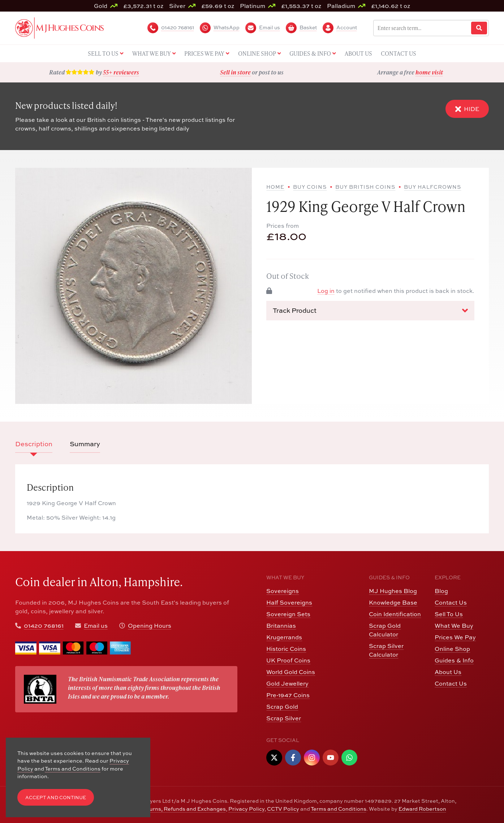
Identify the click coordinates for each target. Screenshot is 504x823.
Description (34, 444)
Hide (467, 109)
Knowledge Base (393, 602)
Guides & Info (454, 660)
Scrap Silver (284, 718)
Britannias (281, 626)
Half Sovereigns (289, 602)
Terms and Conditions (339, 809)
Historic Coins (286, 649)
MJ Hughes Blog (393, 591)
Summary (85, 444)
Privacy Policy (246, 809)
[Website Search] (479, 28)
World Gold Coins (291, 672)
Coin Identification (395, 614)
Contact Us (451, 602)
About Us (448, 672)
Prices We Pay (455, 637)
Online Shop (452, 649)
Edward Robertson (422, 809)
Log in (326, 291)
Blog (441, 591)
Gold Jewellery (287, 683)
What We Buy (454, 626)
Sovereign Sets (288, 614)
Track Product (370, 311)
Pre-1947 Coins (288, 695)
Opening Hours (150, 626)
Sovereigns (283, 591)
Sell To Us (449, 614)
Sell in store (235, 72)
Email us (96, 626)
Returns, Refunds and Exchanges (183, 809)
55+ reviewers (121, 72)
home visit (429, 72)
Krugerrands (284, 637)
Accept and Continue (56, 798)
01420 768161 (44, 626)
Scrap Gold (282, 707)
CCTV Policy (283, 809)
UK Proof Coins (288, 660)
